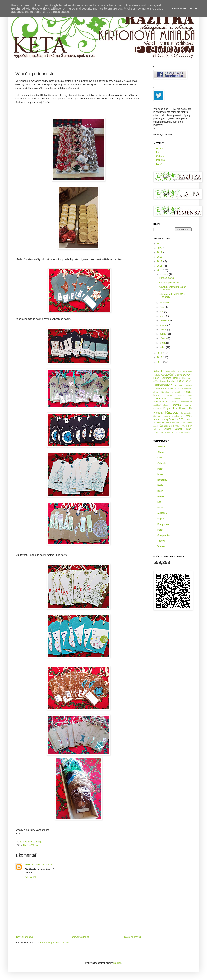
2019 (160, 252)
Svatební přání (179, 423)
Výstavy (187, 432)
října (162, 307)
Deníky (177, 378)
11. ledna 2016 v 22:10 (44, 865)
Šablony (164, 426)
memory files (184, 395)
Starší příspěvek (133, 937)
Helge (161, 469)
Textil (185, 426)
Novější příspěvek (25, 937)
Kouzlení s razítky (171, 392)
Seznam (166, 416)
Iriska (160, 474)
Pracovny (187, 405)
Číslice (178, 375)
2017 (160, 261)
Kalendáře (159, 389)
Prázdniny (157, 408)
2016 (160, 266)
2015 (160, 270)
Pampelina (163, 524)
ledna (163, 347)
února (163, 343)
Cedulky (157, 375)
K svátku (188, 386)
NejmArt (162, 519)
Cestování (167, 375)
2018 (160, 257)
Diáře (156, 381)
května (163, 329)
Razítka (27, 845)
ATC (180, 371)
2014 (160, 353)
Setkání (157, 416)
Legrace (157, 395)
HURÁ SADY (185, 381)
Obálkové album (161, 405)
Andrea (160, 148)
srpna (163, 316)
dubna (163, 334)
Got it (194, 9)
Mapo (160, 508)
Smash (188, 416)
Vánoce (35, 845)
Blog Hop (187, 371)
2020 (160, 248)
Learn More (179, 9)
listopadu (165, 303)
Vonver (161, 546)
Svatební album (164, 423)
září (162, 312)
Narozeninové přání (165, 402)
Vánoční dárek (166, 278)
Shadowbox (177, 416)
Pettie (161, 530)
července (165, 320)
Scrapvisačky (186, 413)
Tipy (190, 426)
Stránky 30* (176, 419)
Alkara (161, 452)
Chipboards (163, 385)
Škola (172, 426)
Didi (160, 458)
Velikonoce (158, 432)
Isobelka (161, 160)
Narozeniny (186, 402)
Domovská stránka (79, 937)
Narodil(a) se (183, 399)
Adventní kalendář (165, 371)
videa (181, 432)
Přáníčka (158, 413)
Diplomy (162, 381)
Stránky (165, 419)
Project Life (170, 408)
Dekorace (166, 378)
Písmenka (176, 405)
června (163, 325)
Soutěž (157, 419)
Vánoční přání (183, 429)
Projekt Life (185, 408)
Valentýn (157, 429)
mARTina (162, 513)
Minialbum (160, 398)
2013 (160, 357)
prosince (164, 274)
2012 (160, 362)
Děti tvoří (187, 378)
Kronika (188, 392)
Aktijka (161, 447)
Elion (159, 152)
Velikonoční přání (171, 432)
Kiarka (161, 496)
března (163, 338)
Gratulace (172, 381)
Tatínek (178, 426)
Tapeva (161, 541)
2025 (160, 243)
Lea (159, 502)
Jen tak (178, 385)
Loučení (169, 395)
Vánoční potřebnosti (169, 283)
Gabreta (160, 156)
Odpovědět (30, 877)
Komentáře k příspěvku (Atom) (53, 943)
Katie (160, 485)
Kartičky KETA (173, 389)
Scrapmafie (164, 535)
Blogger (117, 963)
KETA (28, 865)
